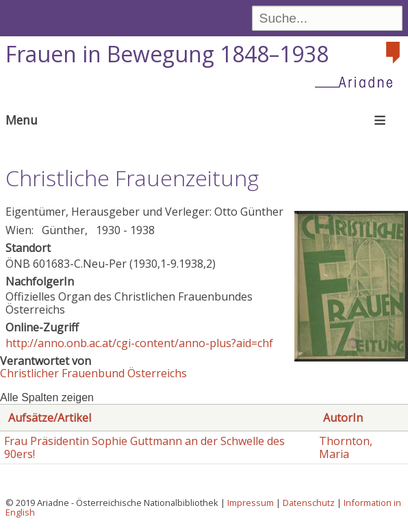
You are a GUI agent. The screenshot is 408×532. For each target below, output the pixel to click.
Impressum (251, 503)
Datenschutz (309, 503)
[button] (351, 357)
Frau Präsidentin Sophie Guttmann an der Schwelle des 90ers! (144, 447)
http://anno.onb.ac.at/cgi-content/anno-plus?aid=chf (139, 343)
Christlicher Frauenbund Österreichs (93, 373)
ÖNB (18, 264)
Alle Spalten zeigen (47, 397)
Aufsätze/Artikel (50, 418)
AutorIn (343, 418)
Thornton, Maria (346, 447)
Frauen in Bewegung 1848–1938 (167, 54)
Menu (22, 120)
